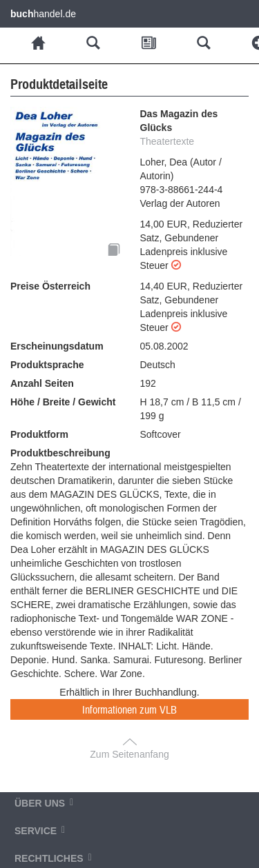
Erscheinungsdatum (57, 346)
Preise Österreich (50, 286)
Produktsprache (47, 365)
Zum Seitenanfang (129, 754)
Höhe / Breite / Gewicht (63, 402)
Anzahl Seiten (42, 383)
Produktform (39, 434)
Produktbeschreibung (60, 453)
